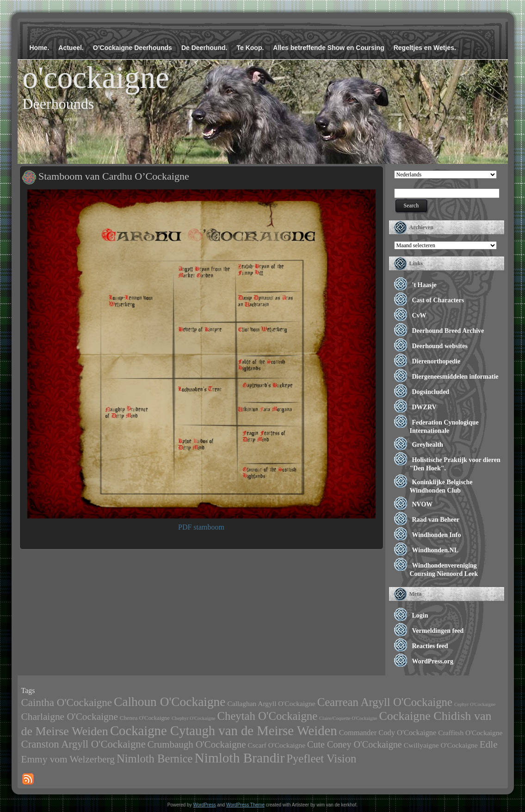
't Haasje (424, 285)
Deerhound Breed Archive (448, 331)
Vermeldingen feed (438, 631)
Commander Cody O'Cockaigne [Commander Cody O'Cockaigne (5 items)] (388, 733)
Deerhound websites (440, 346)
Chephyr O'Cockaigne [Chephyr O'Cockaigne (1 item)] (194, 718)
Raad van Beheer (436, 520)
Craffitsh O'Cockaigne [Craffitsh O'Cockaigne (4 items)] (470, 733)
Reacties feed (430, 646)
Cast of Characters (438, 300)
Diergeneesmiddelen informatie (455, 377)
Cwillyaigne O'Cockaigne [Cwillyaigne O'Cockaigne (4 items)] (441, 745)
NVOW (423, 504)
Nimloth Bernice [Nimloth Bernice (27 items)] (155, 759)
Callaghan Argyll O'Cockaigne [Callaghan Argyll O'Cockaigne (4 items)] (271, 703)
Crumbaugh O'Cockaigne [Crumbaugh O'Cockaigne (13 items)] (197, 744)
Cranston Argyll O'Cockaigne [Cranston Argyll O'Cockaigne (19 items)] (83, 744)
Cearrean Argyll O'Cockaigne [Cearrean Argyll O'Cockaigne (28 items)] (385, 702)
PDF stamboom (201, 527)
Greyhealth (428, 445)
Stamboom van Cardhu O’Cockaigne (114, 176)
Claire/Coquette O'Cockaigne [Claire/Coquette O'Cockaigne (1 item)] (348, 718)
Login (420, 615)
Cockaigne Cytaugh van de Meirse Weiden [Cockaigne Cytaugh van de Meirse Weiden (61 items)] (224, 731)
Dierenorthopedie (436, 361)
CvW (419, 315)
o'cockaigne (96, 77)
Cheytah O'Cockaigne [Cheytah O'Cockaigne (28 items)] (268, 716)
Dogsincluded (431, 392)
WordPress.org (433, 661)
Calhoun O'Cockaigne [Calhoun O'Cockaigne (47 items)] (170, 702)
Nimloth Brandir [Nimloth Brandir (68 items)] (240, 758)
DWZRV (424, 407)
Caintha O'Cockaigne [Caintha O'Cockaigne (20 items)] (67, 702)
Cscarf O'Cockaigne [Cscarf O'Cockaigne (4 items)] (276, 745)
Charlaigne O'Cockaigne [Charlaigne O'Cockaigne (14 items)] (70, 717)
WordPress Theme (245, 805)
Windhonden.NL (435, 550)
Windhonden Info (437, 535)
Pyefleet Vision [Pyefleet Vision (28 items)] (321, 759)
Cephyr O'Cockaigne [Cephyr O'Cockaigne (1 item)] (475, 704)
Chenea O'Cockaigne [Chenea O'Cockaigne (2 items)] (145, 718)
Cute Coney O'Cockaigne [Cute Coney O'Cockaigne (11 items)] (355, 744)
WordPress (204, 805)
